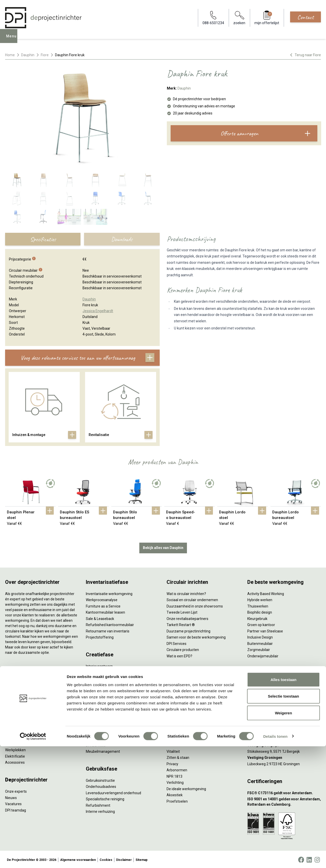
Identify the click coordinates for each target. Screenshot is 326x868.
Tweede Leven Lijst (182, 611)
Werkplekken (15, 749)
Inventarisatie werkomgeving (109, 592)
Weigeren (283, 835)
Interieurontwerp (99, 665)
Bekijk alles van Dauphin (163, 547)
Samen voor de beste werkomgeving (196, 636)
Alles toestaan (283, 801)
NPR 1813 (174, 775)
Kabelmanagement (101, 703)
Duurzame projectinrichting (188, 630)
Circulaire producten (183, 649)
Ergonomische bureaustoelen (29, 680)
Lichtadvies (95, 696)
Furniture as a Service (103, 605)
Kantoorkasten (17, 718)
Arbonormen (177, 769)
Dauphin (28, 55)
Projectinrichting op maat (187, 721)
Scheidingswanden (20, 724)
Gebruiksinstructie (100, 779)
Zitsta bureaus (17, 687)
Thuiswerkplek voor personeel (110, 738)
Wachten (174, 703)
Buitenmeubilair (260, 642)
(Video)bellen (177, 709)
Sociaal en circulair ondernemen (192, 599)
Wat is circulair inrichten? (186, 592)
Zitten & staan (178, 757)
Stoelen (11, 730)
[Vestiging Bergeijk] (284, 744)
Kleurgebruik (257, 617)
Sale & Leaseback (100, 617)
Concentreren (178, 696)
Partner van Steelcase (265, 630)
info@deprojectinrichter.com (273, 690)
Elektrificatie (15, 755)
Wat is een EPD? (179, 655)
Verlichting (14, 743)
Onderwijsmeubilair (263, 655)
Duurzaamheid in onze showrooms (195, 605)
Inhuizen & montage (102, 732)
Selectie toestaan (284, 818)
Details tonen (275, 858)
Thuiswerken (258, 605)
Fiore (45, 55)
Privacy (172, 763)
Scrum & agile (178, 715)
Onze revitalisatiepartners (187, 617)
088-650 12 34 (261, 684)
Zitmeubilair (15, 712)
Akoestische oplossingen (25, 705)
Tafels (10, 736)
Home (10, 55)
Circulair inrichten (100, 678)
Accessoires (15, 761)
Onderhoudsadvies (101, 786)
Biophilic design (260, 611)
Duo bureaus (15, 693)
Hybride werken (260, 599)
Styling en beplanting (103, 671)
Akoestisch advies (100, 684)
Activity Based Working (266, 592)
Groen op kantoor (261, 624)
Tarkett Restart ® (181, 624)
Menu (12, 40)
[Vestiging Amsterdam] (284, 719)
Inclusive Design (260, 636)
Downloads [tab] (122, 239)
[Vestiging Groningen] (284, 757)
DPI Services (96, 744)
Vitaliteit (173, 750)
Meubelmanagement (103, 750)
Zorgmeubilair (259, 649)
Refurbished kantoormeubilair (110, 624)
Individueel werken (181, 690)
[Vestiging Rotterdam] (284, 732)
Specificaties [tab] (43, 239)
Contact (305, 17)
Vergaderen (176, 684)
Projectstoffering (19, 699)
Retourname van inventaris (108, 630)
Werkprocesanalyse (102, 599)
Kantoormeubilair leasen (105, 611)
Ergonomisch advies (102, 690)
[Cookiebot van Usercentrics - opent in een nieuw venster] (33, 858)
